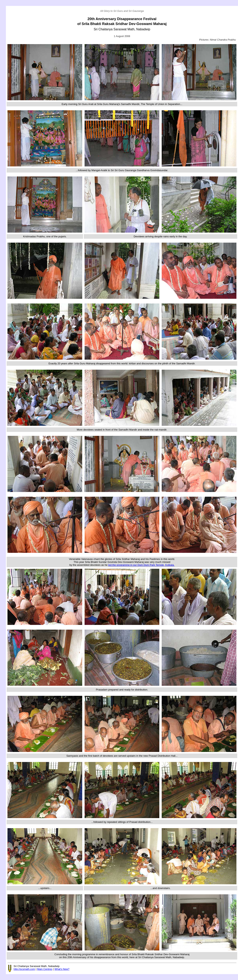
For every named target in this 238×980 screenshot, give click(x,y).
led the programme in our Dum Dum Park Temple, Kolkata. (141, 565)
